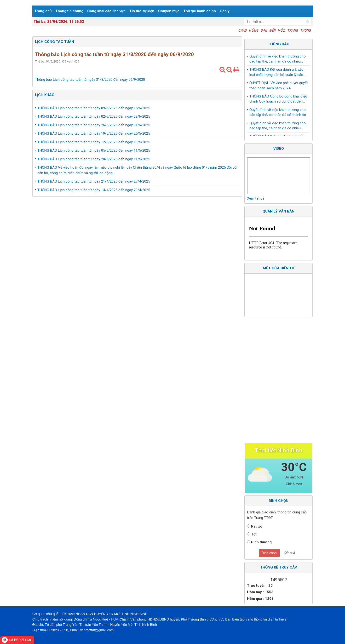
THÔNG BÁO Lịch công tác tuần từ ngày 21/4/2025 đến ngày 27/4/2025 (94, 181)
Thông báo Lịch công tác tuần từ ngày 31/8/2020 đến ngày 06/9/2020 (90, 80)
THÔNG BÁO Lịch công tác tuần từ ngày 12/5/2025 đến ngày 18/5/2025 (94, 142)
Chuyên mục (169, 11)
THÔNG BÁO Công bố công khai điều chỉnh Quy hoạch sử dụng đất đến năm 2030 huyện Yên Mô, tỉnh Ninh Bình (278, 101)
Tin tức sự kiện (142, 11)
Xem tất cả (256, 198)
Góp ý (225, 11)
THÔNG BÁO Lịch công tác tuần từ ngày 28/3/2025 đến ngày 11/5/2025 (94, 159)
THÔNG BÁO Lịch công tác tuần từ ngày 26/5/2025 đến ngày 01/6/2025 (94, 125)
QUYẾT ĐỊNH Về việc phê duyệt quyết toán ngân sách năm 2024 (279, 87)
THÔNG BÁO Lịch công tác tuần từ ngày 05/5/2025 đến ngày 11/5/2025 (94, 150)
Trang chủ (43, 11)
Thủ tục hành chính (200, 11)
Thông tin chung (69, 11)
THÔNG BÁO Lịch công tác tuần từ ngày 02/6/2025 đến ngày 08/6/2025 (94, 116)
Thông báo (279, 44)
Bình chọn (269, 553)
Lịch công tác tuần (55, 42)
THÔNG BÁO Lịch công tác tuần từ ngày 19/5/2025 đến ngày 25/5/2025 (94, 133)
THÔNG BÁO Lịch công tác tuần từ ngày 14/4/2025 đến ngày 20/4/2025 (94, 190)
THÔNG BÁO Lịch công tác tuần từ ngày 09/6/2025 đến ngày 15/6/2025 (94, 108)
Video (279, 149)
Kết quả (290, 553)
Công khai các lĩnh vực (106, 11)
